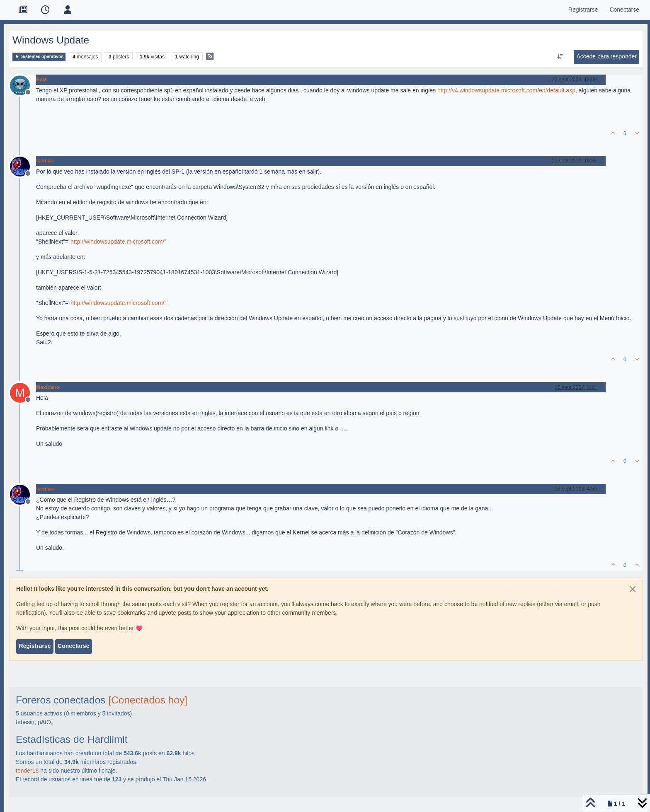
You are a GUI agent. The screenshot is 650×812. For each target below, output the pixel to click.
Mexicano (48, 387)
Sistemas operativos (39, 57)
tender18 (27, 771)
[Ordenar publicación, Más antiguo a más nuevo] (560, 57)
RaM (41, 80)
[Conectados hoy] (148, 700)
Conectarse (73, 646)
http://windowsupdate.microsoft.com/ (117, 242)
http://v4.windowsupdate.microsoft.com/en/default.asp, (507, 90)
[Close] (633, 589)
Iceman (45, 161)
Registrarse (35, 646)
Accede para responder (606, 56)
